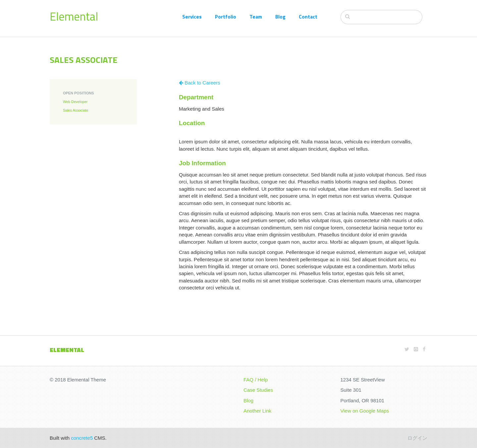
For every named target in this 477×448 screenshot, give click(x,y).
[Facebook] (424, 349)
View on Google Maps (365, 411)
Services (192, 17)
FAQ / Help (256, 380)
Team (256, 17)
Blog (280, 17)
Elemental (74, 16)
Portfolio (226, 17)
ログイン (417, 438)
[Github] (416, 349)
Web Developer (75, 102)
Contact (308, 17)
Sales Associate (76, 110)
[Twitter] (407, 349)
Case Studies (258, 390)
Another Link (257, 411)
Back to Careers (200, 83)
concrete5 (82, 438)
